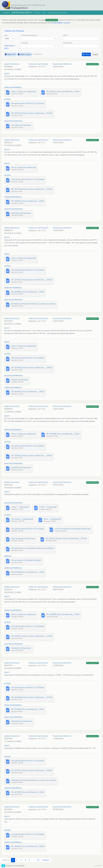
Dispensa (8, 556)
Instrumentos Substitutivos (57, 13)
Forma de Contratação (38, 64)
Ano (6, 35)
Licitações (6, 13)
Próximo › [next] (46, 860)
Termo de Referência (13, 88)
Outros (7, 99)
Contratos (37, 13)
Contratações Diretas (21, 13)
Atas (44, 13)
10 (38, 860)
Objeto (65, 35)
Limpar (95, 54)
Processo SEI (68, 43)
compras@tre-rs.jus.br (61, 23)
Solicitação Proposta (13, 121)
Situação (25, 43)
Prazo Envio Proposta (62, 64)
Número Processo (12, 64)
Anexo (7, 163)
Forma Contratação (29, 35)
